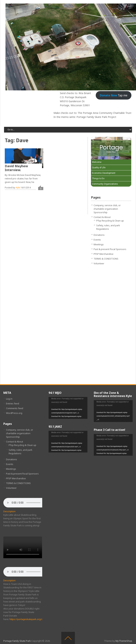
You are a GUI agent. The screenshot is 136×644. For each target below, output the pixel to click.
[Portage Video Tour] (111, 148)
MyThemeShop (124, 641)
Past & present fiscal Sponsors (110, 249)
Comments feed (15, 408)
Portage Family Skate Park (17, 641)
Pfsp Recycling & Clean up (110, 221)
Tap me (114, 95)
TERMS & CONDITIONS (106, 259)
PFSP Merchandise (104, 254)
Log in (9, 399)
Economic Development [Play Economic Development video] (104, 173)
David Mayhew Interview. (16, 168)
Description (9, 511)
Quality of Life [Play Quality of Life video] (99, 168)
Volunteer (99, 263)
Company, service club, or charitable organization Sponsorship (107, 209)
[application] (68, 408)
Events (97, 240)
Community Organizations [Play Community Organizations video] (105, 184)
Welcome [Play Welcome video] (97, 162)
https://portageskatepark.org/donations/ (31, 619)
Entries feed (13, 403)
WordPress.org (14, 413)
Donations (99, 235)
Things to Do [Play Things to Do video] (98, 178)
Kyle (18, 188)
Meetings (99, 244)
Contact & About (102, 217)
